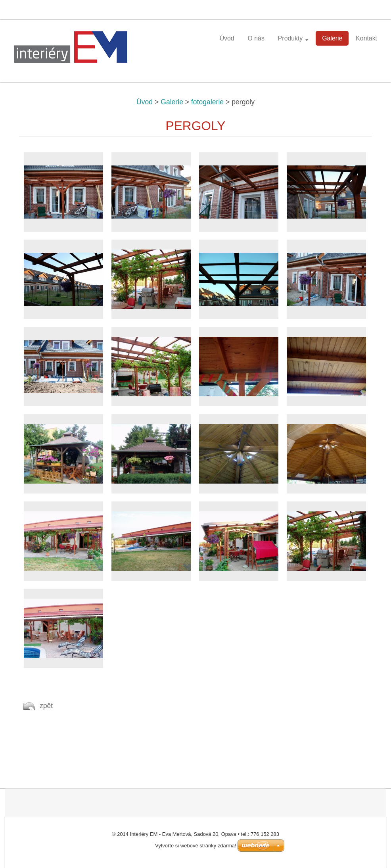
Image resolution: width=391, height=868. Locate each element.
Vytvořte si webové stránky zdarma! (196, 846)
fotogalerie (207, 102)
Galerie (172, 102)
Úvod (145, 102)
